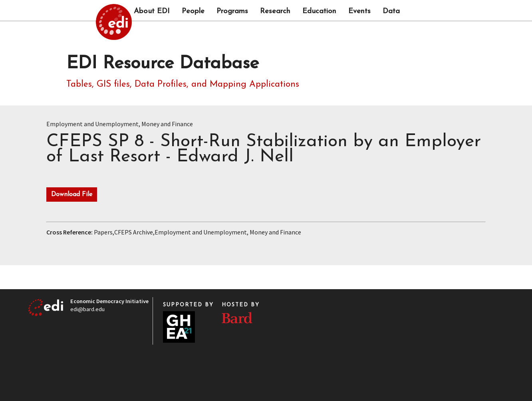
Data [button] (391, 12)
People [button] (193, 12)
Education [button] (319, 12)
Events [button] (359, 12)
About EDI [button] (152, 12)
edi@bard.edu (87, 309)
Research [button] (275, 12)
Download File (72, 195)
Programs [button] (232, 12)
